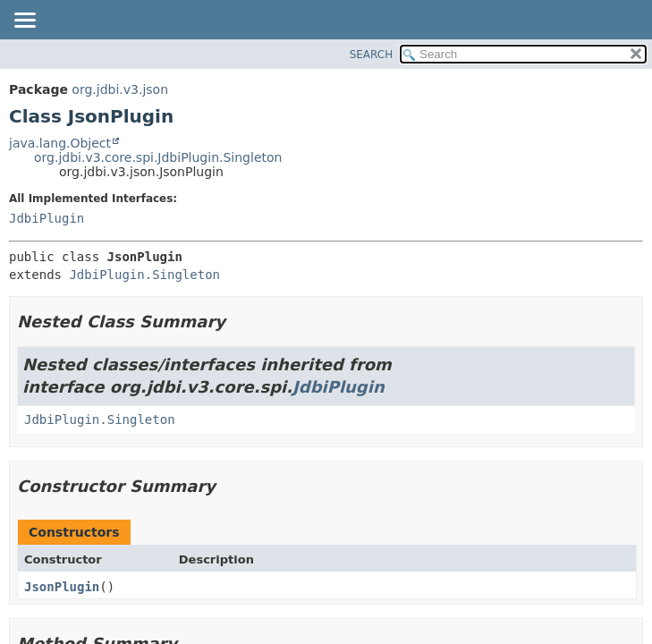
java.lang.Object (60, 143)
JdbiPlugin (47, 218)
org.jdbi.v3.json (120, 89)
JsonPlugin (62, 587)
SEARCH (372, 55)
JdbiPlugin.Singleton (144, 275)
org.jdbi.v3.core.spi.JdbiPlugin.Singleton (158, 157)
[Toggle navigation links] (24, 21)
